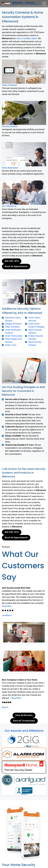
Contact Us (17, 4)
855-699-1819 (30, 4)
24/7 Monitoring (9, 206)
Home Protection (10, 85)
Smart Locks (11, 345)
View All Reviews (24, 715)
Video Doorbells (12, 327)
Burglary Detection (13, 324)
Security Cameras (10, 126)
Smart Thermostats (14, 336)
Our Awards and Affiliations (24, 731)
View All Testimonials (24, 721)
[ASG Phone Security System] (24, 632)
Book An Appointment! (16, 266)
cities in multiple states (26, 38)
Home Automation (10, 168)
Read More (7, 606)
